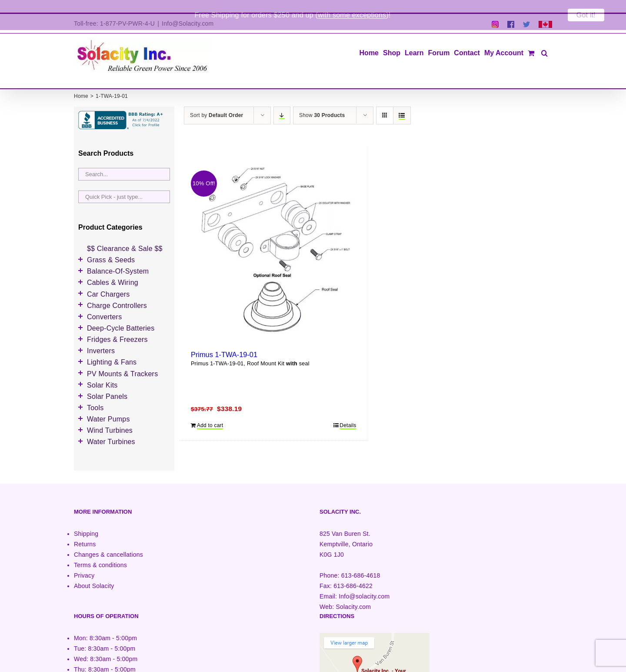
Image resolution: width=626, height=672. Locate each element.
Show (322, 103)
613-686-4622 (353, 573)
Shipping (86, 521)
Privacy (84, 563)
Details (348, 413)
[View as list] (402, 103)
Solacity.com (353, 594)
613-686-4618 (361, 563)
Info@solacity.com (364, 584)
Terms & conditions (100, 552)
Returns (85, 532)
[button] (544, 40)
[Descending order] (282, 103)
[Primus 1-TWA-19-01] (274, 239)
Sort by (216, 103)
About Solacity (94, 573)
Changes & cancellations (108, 542)
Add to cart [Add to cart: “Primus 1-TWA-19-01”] (210, 413)
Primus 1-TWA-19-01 (224, 342)
